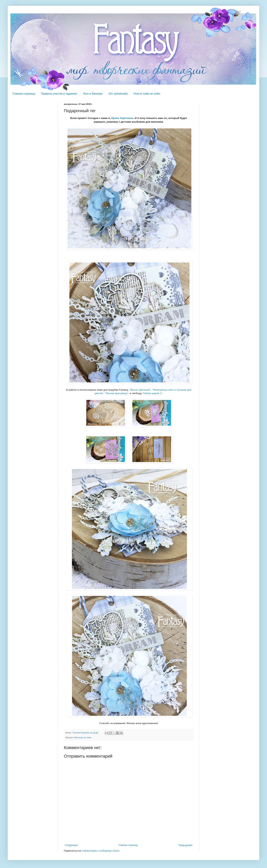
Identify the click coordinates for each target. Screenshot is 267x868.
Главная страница (24, 94)
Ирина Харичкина (122, 118)
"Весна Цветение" (140, 390)
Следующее (71, 845)
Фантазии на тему (83, 737)
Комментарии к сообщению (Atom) (101, 851)
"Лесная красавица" (117, 393)
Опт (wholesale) (118, 94)
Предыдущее (185, 845)
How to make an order (147, 94)
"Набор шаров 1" (152, 393)
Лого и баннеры (93, 94)
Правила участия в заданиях (59, 94)
